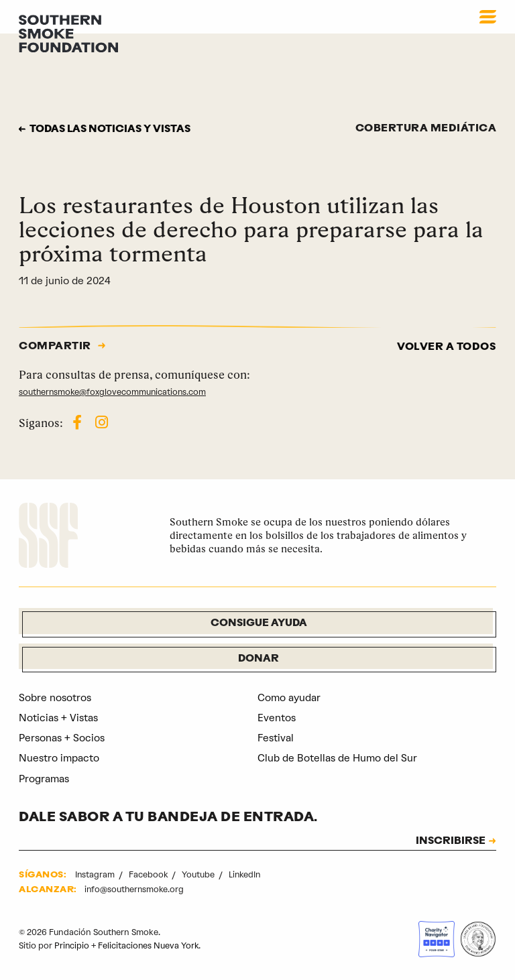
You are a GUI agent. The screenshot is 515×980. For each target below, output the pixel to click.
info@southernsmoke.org (135, 890)
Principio (72, 945)
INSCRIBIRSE (449, 842)
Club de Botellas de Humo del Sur (337, 759)
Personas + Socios (62, 739)
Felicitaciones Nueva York (149, 945)
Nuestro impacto (59, 759)
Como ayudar (289, 698)
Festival (276, 739)
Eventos (277, 719)
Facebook (150, 875)
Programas (44, 779)
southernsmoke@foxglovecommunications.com (114, 392)
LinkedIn (246, 875)
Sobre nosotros (55, 698)
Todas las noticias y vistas (113, 130)
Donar (259, 659)
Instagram (96, 875)
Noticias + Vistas (58, 719)
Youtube (200, 875)
